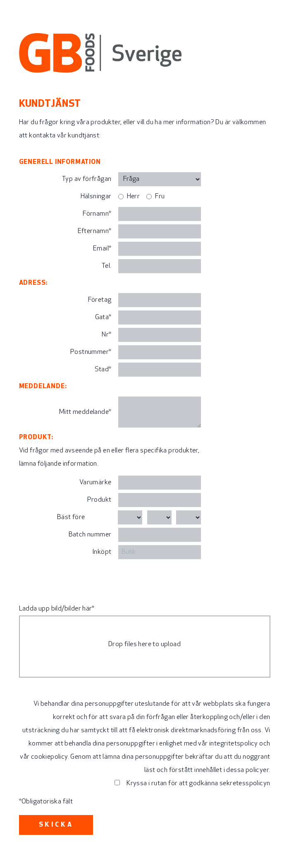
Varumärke (96, 483)
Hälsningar (96, 197)
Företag (100, 300)
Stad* (103, 370)
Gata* (103, 317)
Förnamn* (97, 214)
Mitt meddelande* (85, 412)
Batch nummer (90, 535)
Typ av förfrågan (87, 179)
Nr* (106, 335)
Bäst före (71, 517)
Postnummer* (91, 352)
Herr (134, 197)
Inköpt (102, 552)
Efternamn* (95, 231)
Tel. (107, 266)
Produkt (99, 500)
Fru (160, 197)
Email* (102, 249)
